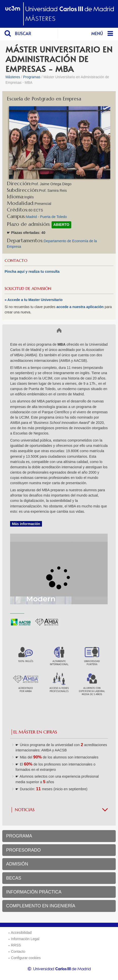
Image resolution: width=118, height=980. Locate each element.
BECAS (14, 878)
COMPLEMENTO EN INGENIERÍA (41, 906)
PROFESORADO (23, 850)
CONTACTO (16, 261)
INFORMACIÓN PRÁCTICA (34, 892)
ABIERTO (61, 225)
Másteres (13, 77)
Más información (26, 524)
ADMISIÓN (17, 864)
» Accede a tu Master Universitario (34, 300)
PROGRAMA (19, 836)
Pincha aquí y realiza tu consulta (32, 271)
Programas (32, 77)
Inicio (11, 330)
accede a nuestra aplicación (80, 307)
